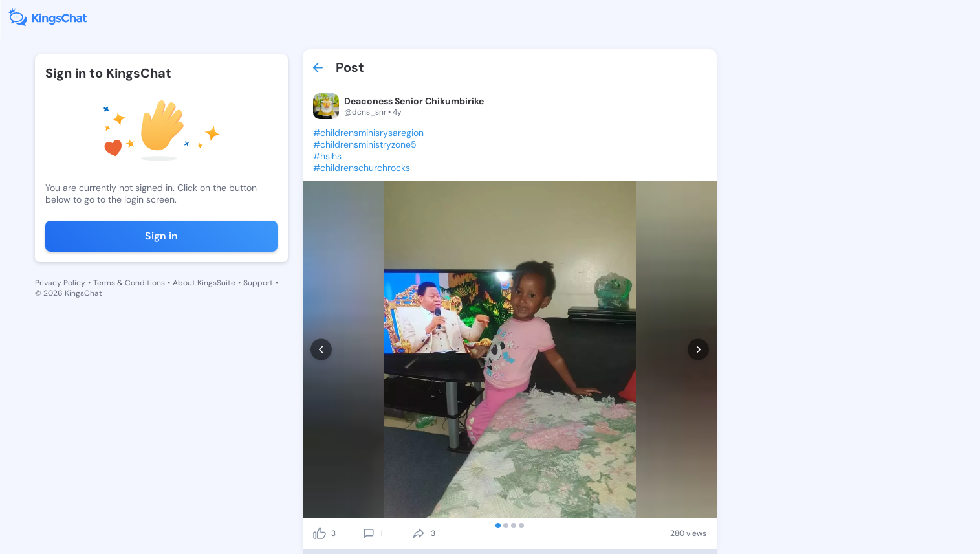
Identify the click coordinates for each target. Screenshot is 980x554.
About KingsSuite (204, 283)
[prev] (321, 350)
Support (258, 283)
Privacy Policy (60, 283)
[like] (320, 533)
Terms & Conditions (129, 283)
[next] (698, 350)
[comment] (369, 533)
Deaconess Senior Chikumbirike (414, 101)
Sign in (161, 236)
